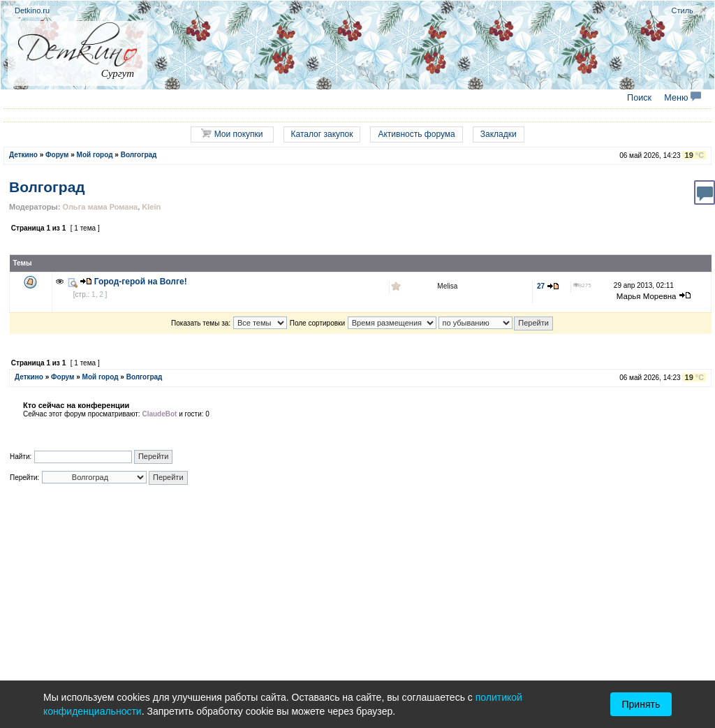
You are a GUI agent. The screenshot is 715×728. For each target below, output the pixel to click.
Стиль (683, 10)
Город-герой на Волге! (141, 282)
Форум (57, 155)
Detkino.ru (32, 10)
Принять (641, 704)
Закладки (499, 134)
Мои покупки (232, 134)
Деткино (23, 155)
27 (548, 286)
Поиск (639, 98)
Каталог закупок (322, 134)
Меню (683, 98)
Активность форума (416, 134)
